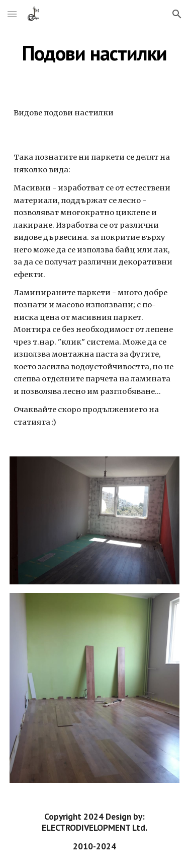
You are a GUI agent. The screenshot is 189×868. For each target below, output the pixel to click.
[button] (12, 14)
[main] (95, 53)
